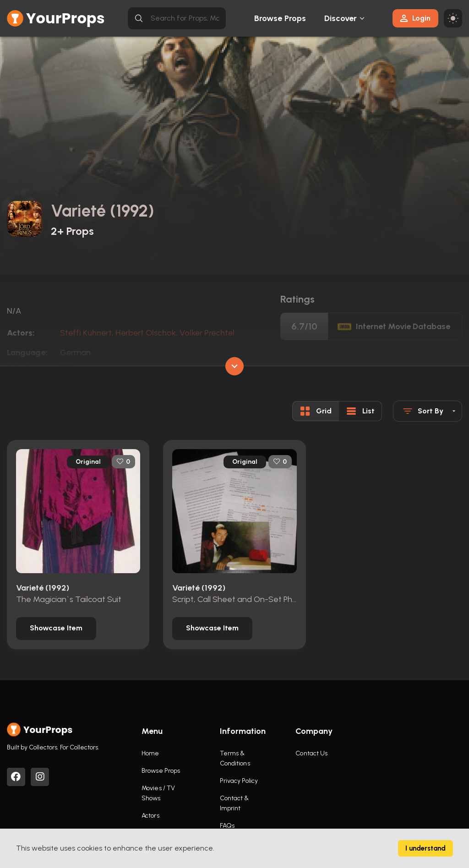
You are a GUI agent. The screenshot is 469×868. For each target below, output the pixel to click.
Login (415, 18)
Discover (341, 18)
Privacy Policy (239, 781)
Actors (150, 816)
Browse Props (280, 18)
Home (150, 753)
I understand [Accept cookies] (425, 848)
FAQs (227, 826)
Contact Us (311, 753)
